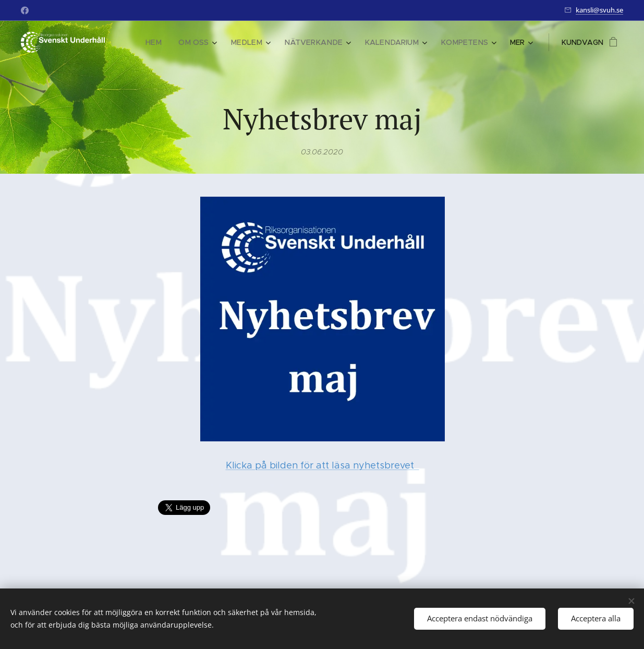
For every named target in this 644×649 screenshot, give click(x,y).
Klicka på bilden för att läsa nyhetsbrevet (322, 465)
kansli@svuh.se (599, 10)
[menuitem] (169, 42)
